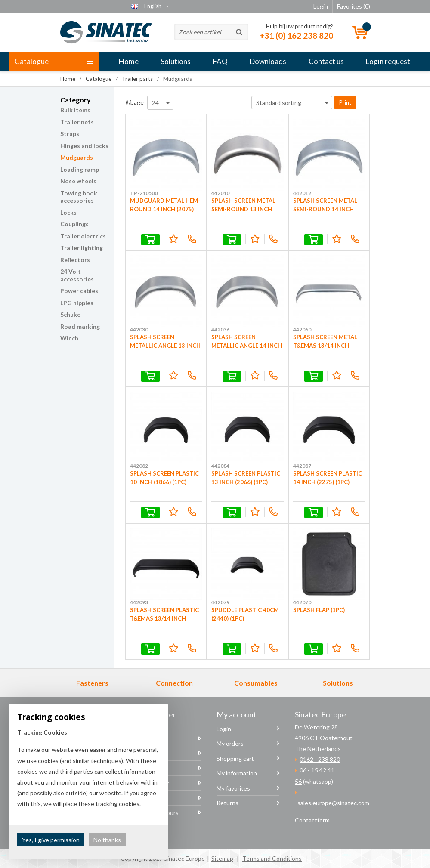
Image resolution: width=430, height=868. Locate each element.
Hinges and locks (84, 146)
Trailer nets (77, 122)
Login (224, 729)
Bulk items (75, 110)
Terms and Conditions (272, 858)
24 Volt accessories (77, 275)
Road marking (80, 326)
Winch (69, 338)
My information (237, 773)
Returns (227, 803)
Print (345, 102)
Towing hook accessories (79, 197)
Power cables (79, 291)
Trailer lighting (82, 248)
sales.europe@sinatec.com (333, 803)
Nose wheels (78, 181)
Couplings (74, 224)
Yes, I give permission (51, 840)
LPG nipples (77, 303)
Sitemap (222, 858)
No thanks (107, 840)
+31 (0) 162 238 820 (296, 36)
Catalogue (54, 61)
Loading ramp (80, 169)
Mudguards (77, 157)
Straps (70, 134)
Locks (68, 212)
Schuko (71, 314)
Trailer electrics (83, 236)
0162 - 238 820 (320, 759)
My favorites (233, 788)
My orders (230, 743)
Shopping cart (235, 758)
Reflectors (75, 260)
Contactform (312, 820)
